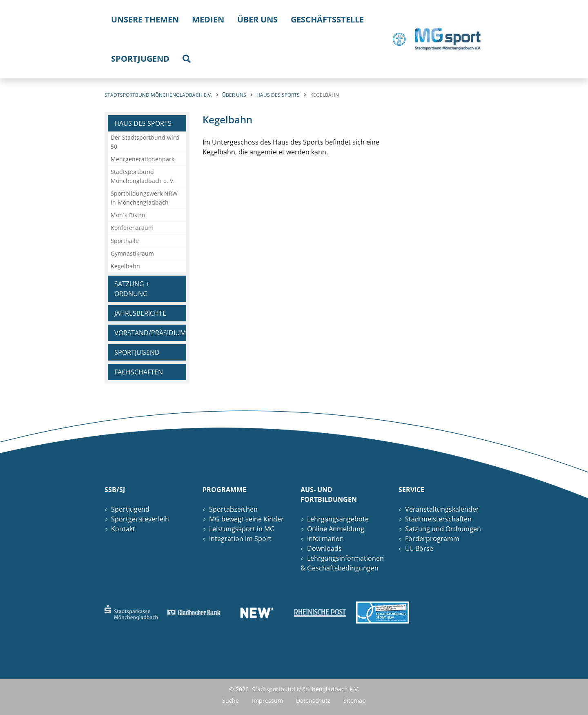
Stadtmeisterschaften (438, 519)
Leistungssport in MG (242, 529)
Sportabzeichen (233, 509)
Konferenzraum (132, 228)
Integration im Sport (240, 539)
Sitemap (355, 701)
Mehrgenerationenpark (143, 159)
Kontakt (123, 529)
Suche (231, 701)
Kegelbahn (125, 266)
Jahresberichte (140, 313)
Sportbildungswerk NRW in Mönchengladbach (144, 198)
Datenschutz (313, 701)
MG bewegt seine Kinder (246, 519)
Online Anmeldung (336, 529)
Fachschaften (139, 372)
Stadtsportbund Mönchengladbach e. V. (143, 176)
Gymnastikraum (132, 253)
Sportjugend (137, 352)
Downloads (324, 548)
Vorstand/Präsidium (150, 333)
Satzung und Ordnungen (443, 529)
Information (325, 539)
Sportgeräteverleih (140, 519)
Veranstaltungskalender (442, 509)
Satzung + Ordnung (132, 289)
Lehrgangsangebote (338, 519)
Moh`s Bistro (128, 215)
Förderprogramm (432, 539)
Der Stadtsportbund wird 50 (145, 142)
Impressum (267, 701)
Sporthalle (125, 241)
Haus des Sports (143, 123)
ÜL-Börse (419, 548)
